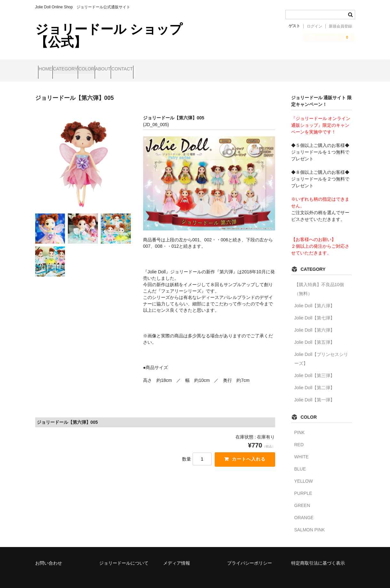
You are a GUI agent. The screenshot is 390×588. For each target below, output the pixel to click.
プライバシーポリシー (250, 554)
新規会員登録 (340, 26)
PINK (300, 424)
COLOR (114, 66)
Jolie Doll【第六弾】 (315, 321)
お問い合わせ (49, 554)
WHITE (302, 448)
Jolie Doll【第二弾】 (315, 379)
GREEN (302, 497)
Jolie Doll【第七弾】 (315, 309)
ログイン (314, 26)
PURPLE (303, 485)
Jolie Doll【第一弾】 (315, 391)
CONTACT (175, 66)
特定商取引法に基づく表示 (318, 554)
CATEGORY (80, 66)
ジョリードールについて (124, 554)
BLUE (300, 460)
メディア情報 (177, 554)
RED (299, 436)
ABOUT (143, 66)
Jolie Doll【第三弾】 (315, 367)
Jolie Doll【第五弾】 (315, 334)
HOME (48, 66)
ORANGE (304, 509)
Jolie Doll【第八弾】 (315, 297)
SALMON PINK (310, 521)
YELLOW (304, 472)
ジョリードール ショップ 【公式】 (109, 36)
